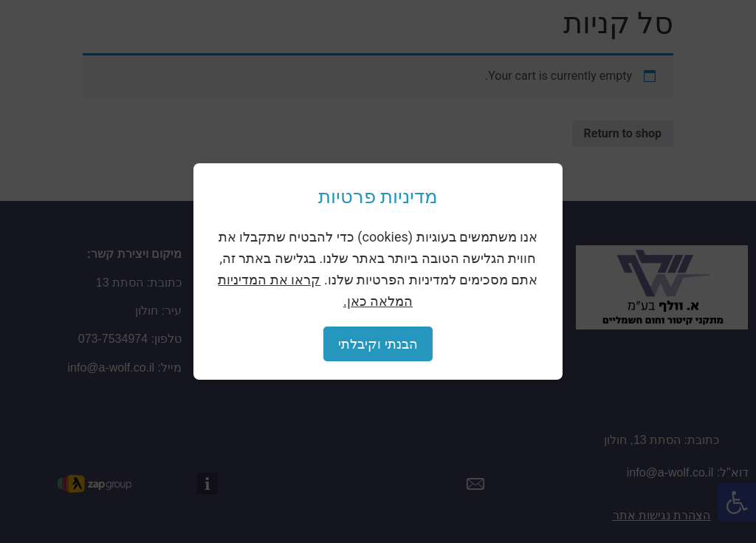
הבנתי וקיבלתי (378, 344)
